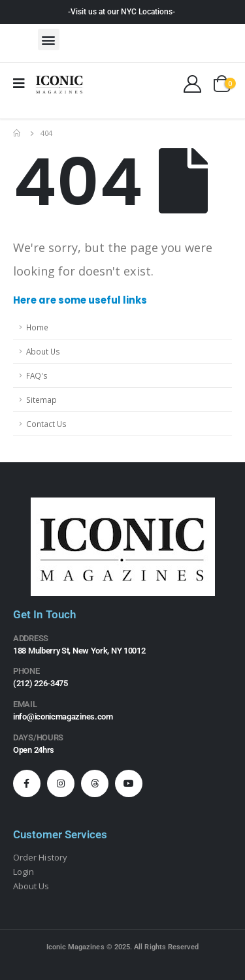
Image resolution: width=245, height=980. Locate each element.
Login (24, 872)
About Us (43, 351)
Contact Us (46, 424)
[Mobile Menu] (23, 84)
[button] (49, 40)
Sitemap (41, 400)
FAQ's (37, 375)
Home (37, 327)
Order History (40, 857)
